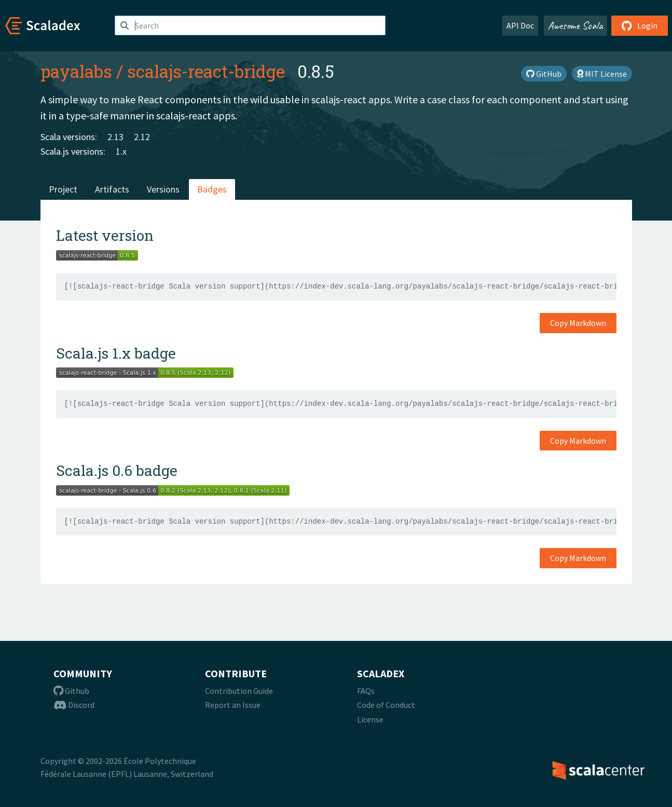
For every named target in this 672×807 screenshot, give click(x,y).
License (370, 719)
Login (640, 25)
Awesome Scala (575, 25)
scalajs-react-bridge (206, 71)
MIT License (602, 74)
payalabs (76, 71)
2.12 (142, 137)
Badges (212, 189)
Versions (163, 189)
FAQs (366, 691)
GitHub (544, 74)
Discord (74, 705)
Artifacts (112, 189)
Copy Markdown (578, 323)
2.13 (115, 137)
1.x (121, 151)
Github (71, 691)
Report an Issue (233, 705)
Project (63, 189)
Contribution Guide (239, 691)
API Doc (520, 25)
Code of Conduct (386, 705)
